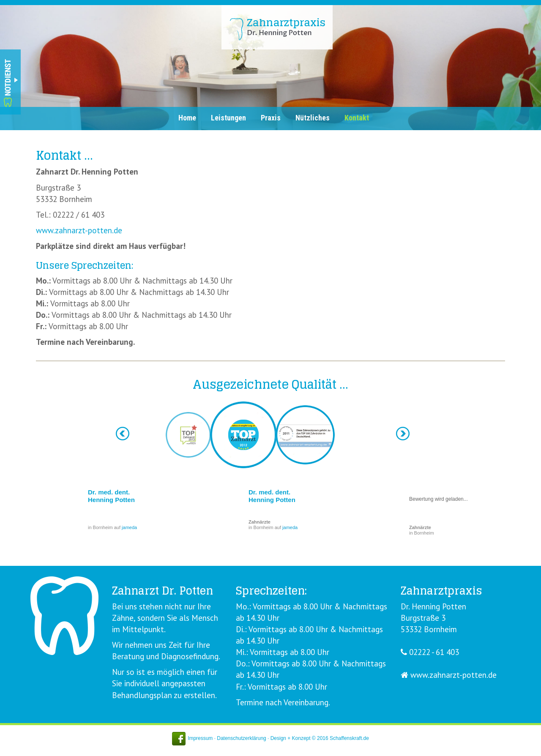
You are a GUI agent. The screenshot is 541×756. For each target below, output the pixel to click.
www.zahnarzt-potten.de (79, 230)
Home (187, 118)
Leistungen (228, 118)
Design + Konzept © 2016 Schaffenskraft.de (320, 738)
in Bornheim (422, 530)
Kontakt (357, 118)
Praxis (271, 118)
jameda (129, 527)
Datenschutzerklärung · (243, 738)
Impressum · (202, 738)
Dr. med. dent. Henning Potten (111, 496)
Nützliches (313, 118)
